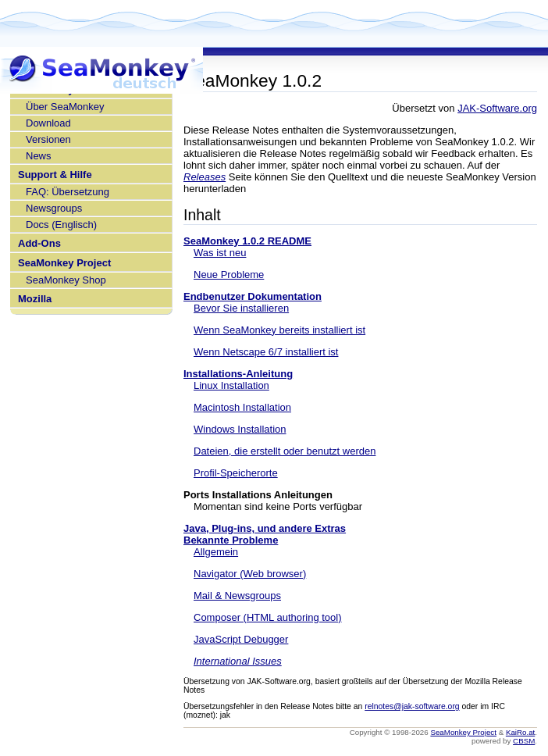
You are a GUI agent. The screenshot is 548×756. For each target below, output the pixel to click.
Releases (205, 177)
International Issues (238, 661)
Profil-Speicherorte (236, 473)
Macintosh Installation (242, 407)
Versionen (48, 139)
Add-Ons (39, 243)
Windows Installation (240, 429)
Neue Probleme (229, 275)
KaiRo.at (520, 732)
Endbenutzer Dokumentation (253, 296)
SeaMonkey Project (64, 263)
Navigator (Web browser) (250, 574)
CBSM (524, 741)
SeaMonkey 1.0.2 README (247, 241)
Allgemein (216, 552)
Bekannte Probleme (231, 540)
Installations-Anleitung (238, 374)
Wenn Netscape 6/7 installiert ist (266, 352)
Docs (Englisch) (61, 225)
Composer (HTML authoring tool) (268, 617)
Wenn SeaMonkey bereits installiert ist (279, 330)
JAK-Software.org (497, 108)
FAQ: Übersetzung (68, 192)
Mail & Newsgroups (237, 596)
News (39, 156)
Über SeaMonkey (65, 107)
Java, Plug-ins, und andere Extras (265, 528)
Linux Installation (231, 385)
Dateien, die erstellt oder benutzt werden (285, 451)
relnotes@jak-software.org (412, 706)
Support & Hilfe (55, 175)
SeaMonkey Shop (66, 280)
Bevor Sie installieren (241, 308)
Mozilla (35, 299)
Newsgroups (54, 208)
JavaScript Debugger (241, 639)
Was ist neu (220, 253)
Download (48, 123)
